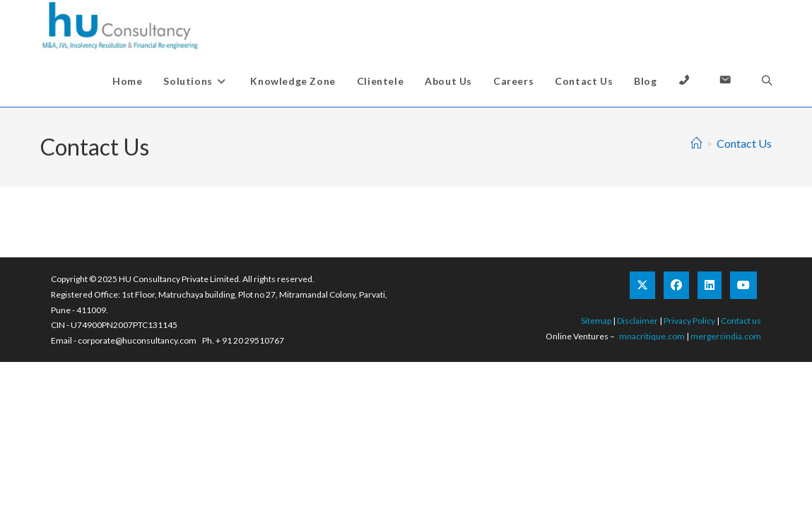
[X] (642, 285)
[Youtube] (743, 285)
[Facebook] (676, 285)
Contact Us (744, 143)
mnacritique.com (652, 336)
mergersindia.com (726, 336)
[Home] (696, 143)
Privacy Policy (689, 321)
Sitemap (596, 321)
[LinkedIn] (710, 285)
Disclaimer (637, 321)
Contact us (741, 321)
